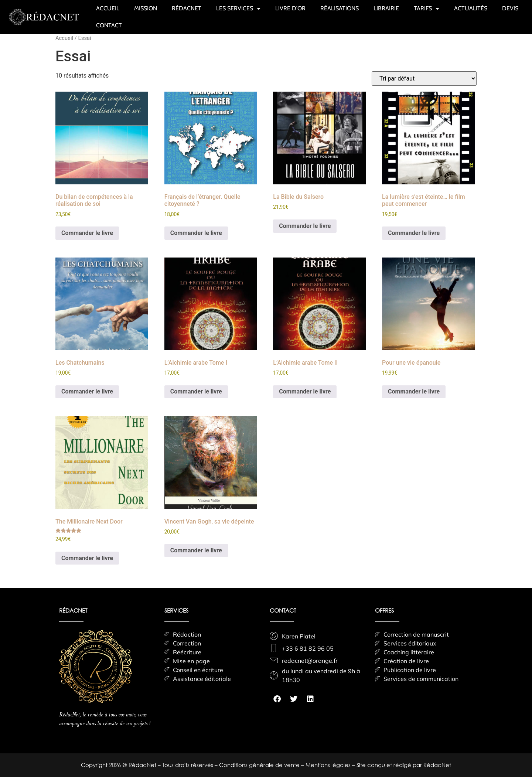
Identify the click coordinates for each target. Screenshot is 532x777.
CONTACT (109, 25)
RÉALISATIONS (340, 8)
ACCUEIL (108, 8)
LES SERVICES (238, 8)
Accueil (64, 38)
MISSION (146, 8)
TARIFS (427, 8)
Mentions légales (329, 765)
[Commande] (424, 79)
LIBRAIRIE (386, 8)
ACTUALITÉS (471, 8)
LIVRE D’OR (290, 8)
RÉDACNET (187, 8)
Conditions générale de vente (260, 765)
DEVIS (510, 8)
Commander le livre (87, 233)
